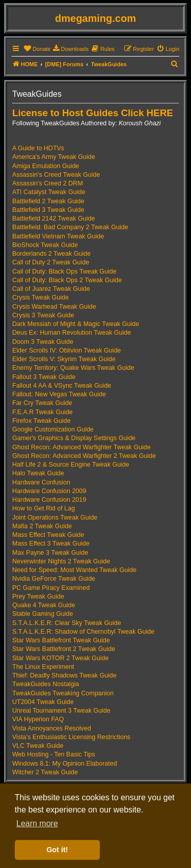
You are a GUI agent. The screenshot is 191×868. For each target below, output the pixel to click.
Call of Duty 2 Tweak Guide (51, 262)
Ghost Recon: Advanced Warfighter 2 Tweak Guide (84, 456)
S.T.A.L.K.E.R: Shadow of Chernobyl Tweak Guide (83, 632)
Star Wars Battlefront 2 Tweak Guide (64, 649)
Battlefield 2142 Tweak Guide (53, 219)
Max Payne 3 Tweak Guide (50, 553)
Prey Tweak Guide (38, 596)
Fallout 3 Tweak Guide (44, 377)
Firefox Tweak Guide (41, 421)
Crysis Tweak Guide (40, 297)
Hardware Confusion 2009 (49, 491)
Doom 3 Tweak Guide (43, 342)
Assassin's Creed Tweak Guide (56, 175)
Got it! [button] (57, 850)
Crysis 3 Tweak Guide (43, 315)
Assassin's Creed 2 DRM (48, 183)
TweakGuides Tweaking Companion (63, 693)
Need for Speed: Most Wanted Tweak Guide (74, 570)
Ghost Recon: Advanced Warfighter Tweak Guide (81, 447)
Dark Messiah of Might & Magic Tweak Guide (76, 324)
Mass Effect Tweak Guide (48, 535)
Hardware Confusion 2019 (49, 500)
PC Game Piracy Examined (51, 588)
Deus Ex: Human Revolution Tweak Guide (72, 333)
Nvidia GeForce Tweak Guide (54, 579)
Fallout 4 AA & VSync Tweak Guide (62, 386)
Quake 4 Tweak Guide (44, 605)
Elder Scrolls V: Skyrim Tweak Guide (64, 359)
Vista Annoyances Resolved (52, 728)
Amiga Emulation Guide (46, 166)
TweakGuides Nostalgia (46, 684)
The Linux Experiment (43, 667)
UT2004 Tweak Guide (43, 702)
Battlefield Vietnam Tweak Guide (58, 236)
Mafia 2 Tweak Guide (42, 526)
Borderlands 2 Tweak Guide (51, 254)
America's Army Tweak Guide (54, 157)
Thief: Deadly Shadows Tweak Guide (64, 675)
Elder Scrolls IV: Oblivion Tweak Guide (66, 350)
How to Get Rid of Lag (44, 508)
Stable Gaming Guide (43, 614)
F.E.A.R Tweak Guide (43, 412)
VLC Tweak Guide (38, 746)
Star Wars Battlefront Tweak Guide (61, 640)
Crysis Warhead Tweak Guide (54, 307)
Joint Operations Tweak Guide (55, 518)
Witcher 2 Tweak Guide (45, 772)
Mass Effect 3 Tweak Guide (51, 544)
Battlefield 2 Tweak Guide (48, 201)
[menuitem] (37, 49)
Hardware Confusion (41, 482)
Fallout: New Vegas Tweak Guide (59, 394)
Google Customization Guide (53, 429)
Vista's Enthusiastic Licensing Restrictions (71, 737)
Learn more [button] (37, 823)
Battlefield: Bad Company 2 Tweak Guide (70, 227)
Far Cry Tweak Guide (42, 403)
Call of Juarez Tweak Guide (51, 289)
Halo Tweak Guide (38, 473)
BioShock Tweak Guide (45, 245)
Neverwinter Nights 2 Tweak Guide (61, 561)
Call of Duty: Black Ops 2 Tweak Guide (67, 280)
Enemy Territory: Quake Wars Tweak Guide (73, 368)
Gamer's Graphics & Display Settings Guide (74, 438)
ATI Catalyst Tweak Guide (49, 192)
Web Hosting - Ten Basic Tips (54, 754)
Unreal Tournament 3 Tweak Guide (61, 711)
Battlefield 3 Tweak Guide (48, 210)
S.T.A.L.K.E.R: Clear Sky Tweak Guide (67, 623)
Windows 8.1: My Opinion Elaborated (65, 764)
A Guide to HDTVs (38, 148)
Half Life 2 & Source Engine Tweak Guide (71, 465)
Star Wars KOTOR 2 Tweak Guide (60, 658)
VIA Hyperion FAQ (38, 719)
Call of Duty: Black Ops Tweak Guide (64, 272)
